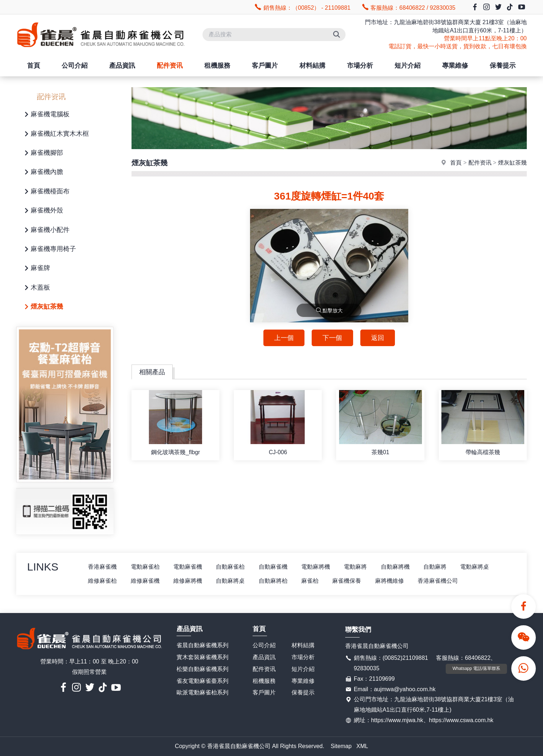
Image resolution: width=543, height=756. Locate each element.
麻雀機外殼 (43, 211)
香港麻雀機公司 (443, 581)
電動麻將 (359, 567)
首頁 (34, 66)
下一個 (332, 338)
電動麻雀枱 (146, 567)
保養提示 (503, 66)
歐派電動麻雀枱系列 (202, 693)
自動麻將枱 (276, 581)
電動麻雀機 (189, 567)
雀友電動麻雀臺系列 (202, 681)
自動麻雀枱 (232, 567)
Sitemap (341, 746)
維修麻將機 (189, 581)
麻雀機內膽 (43, 172)
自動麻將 (440, 567)
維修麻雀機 (146, 581)
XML (362, 746)
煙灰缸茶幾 (43, 307)
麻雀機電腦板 (46, 115)
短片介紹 (408, 66)
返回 (378, 338)
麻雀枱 (313, 581)
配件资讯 (170, 66)
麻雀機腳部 (43, 153)
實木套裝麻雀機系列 (202, 657)
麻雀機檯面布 (46, 192)
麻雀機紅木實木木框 (55, 134)
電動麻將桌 (480, 567)
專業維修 (455, 66)
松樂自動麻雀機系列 (202, 669)
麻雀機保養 (351, 581)
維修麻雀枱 (103, 581)
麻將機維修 (394, 581)
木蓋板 (36, 288)
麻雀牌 (36, 269)
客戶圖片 (265, 66)
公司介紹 (75, 66)
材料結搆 (312, 66)
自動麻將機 (400, 567)
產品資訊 (122, 66)
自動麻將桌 (232, 581)
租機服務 (217, 66)
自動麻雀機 (276, 567)
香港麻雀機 (103, 567)
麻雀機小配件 (46, 230)
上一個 (283, 338)
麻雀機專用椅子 (49, 249)
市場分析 (360, 66)
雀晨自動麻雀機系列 (202, 646)
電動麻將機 (319, 567)
